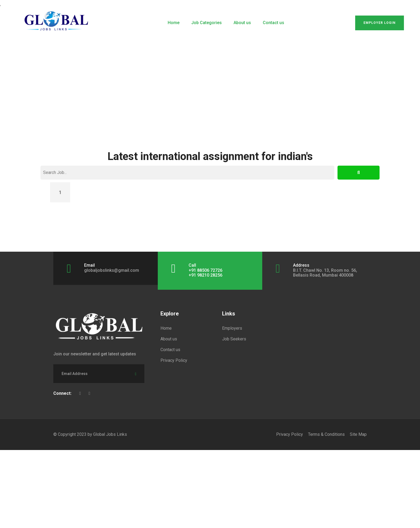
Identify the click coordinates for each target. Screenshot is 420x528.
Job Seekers (234, 339)
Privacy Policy (174, 360)
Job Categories (207, 23)
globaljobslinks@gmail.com (112, 270)
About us (242, 23)
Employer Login (380, 23)
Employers (232, 328)
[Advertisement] (210, 80)
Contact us (273, 23)
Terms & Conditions (326, 434)
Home (174, 23)
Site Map (358, 434)
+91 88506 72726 (205, 270)
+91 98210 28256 (205, 275)
